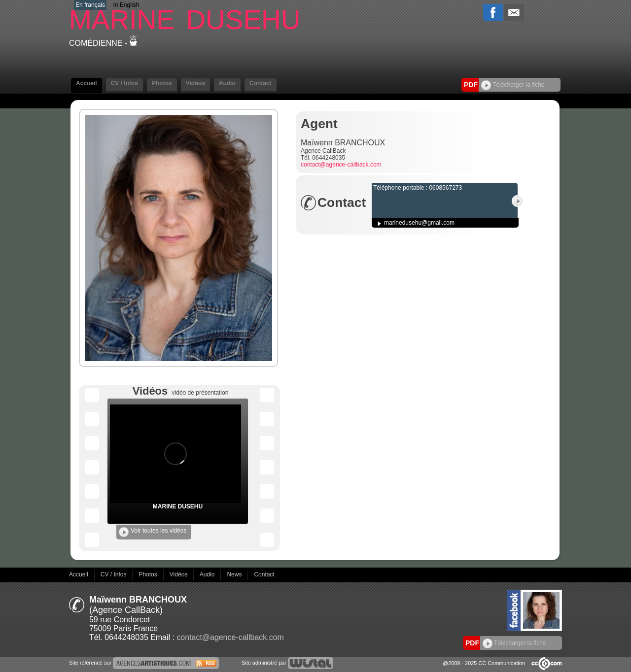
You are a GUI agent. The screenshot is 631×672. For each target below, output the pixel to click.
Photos (162, 83)
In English (126, 5)
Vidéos (195, 83)
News (235, 574)
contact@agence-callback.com (341, 165)
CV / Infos (124, 83)
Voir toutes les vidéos (153, 532)
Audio (227, 83)
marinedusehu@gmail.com (419, 223)
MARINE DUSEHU (178, 506)
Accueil (87, 83)
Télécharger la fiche (513, 85)
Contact (261, 83)
